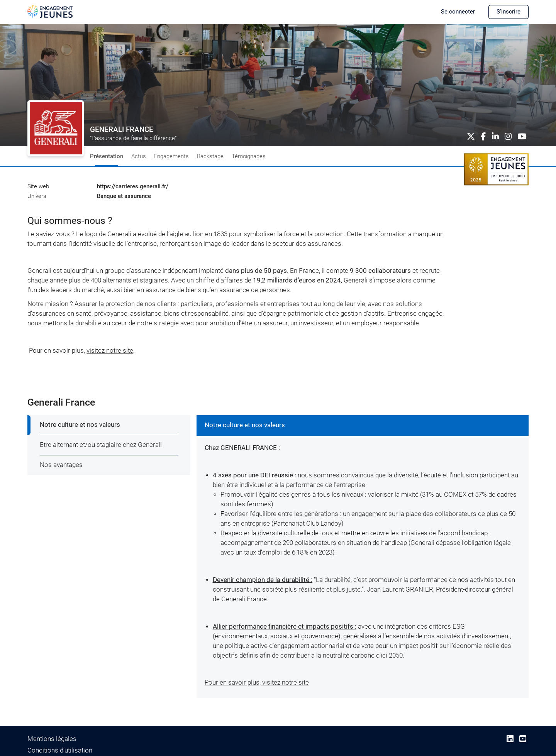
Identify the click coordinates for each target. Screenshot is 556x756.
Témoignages (249, 156)
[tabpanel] (363, 557)
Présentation (107, 156)
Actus (139, 156)
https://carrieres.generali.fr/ (133, 186)
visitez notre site (110, 351)
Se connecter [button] (458, 12)
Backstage (210, 156)
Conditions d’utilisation (60, 750)
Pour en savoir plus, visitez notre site (257, 682)
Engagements (171, 156)
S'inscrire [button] (509, 12)
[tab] (109, 425)
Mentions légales (52, 739)
